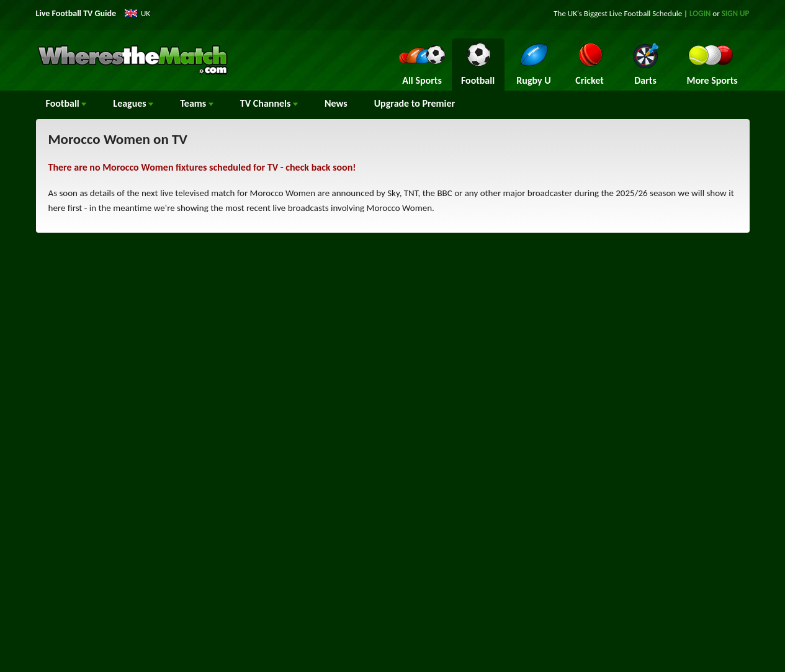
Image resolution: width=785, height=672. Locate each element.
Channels (269, 103)
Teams (197, 103)
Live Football (630, 13)
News (336, 103)
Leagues (133, 103)
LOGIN (700, 13)
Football (66, 103)
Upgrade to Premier (415, 103)
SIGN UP (736, 13)
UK (146, 13)
